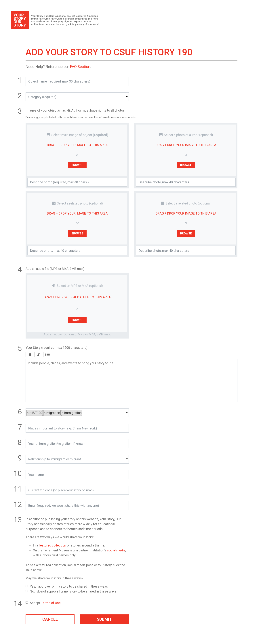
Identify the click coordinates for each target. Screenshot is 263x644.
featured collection (52, 545)
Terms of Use (51, 603)
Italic (39, 355)
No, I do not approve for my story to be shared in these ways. (71, 591)
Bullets (48, 355)
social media (116, 550)
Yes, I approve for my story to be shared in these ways (67, 586)
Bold (30, 355)
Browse (77, 165)
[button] (77, 97)
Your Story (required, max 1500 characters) (57, 348)
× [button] (28, 413)
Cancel (50, 619)
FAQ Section (80, 67)
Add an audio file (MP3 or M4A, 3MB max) (55, 269)
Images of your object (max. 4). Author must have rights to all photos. (76, 110)
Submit (104, 619)
